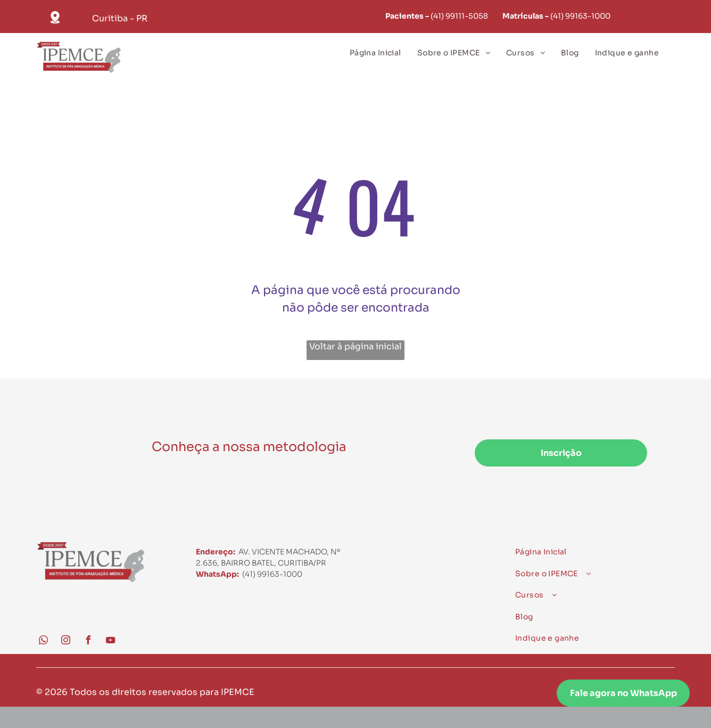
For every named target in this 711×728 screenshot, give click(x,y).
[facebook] (88, 641)
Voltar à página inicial (355, 346)
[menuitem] (375, 53)
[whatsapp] (43, 641)
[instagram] (65, 641)
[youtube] (110, 641)
